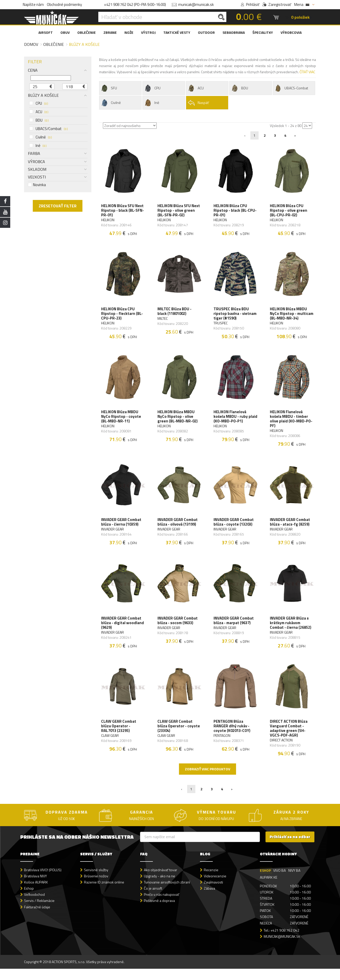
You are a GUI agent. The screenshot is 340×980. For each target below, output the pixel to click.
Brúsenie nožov (96, 887)
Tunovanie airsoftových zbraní (167, 894)
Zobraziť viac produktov (208, 780)
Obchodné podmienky (64, 4)
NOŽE (129, 32)
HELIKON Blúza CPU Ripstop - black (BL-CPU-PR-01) (235, 211)
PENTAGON (222, 746)
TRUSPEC (221, 325)
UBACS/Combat (48, 129)
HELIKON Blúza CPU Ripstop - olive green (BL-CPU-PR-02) (289, 211)
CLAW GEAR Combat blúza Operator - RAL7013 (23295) (119, 737)
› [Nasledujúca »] (295, 135)
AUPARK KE (269, 889)
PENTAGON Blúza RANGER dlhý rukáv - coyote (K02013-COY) (232, 737)
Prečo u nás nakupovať (162, 906)
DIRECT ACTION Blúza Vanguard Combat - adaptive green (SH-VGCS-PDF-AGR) (289, 739)
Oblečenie (54, 44)
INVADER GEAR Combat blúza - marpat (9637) (234, 630)
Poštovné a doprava (159, 912)
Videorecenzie (215, 887)
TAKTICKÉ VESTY (177, 32)
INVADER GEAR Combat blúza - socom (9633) (178, 630)
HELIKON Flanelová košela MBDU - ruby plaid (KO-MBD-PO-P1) (233, 424)
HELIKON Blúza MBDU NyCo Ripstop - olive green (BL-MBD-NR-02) (178, 424)
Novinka (37, 185)
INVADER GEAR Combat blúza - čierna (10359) (122, 531)
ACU (39, 112)
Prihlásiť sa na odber (290, 848)
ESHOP (265, 882)
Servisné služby (96, 881)
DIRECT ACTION (281, 751)
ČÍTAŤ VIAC (307, 72)
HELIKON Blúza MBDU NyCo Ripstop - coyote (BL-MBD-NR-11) (122, 424)
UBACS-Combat (291, 88)
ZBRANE (110, 32)
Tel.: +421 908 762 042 (281, 941)
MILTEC (163, 320)
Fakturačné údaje (37, 918)
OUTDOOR (206, 32)
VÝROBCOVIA (291, 32)
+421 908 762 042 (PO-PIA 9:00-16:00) (135, 4)
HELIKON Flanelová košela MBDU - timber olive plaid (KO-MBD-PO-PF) (291, 427)
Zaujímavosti (213, 894)
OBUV (65, 32)
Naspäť (198, 103)
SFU (109, 88)
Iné (38, 146)
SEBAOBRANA (234, 32)
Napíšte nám (33, 4)
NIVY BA (295, 882)
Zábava (209, 900)
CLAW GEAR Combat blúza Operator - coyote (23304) (179, 737)
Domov (31, 44)
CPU (39, 103)
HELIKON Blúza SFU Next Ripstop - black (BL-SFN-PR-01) (123, 211)
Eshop (29, 900)
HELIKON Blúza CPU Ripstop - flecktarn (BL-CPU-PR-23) (123, 315)
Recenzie (211, 881)
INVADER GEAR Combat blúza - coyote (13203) (234, 531)
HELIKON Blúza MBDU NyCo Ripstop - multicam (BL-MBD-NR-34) (290, 317)
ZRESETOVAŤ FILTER (58, 206)
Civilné (40, 137)
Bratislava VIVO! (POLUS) (43, 881)
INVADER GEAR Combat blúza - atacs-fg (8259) (290, 531)
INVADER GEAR (113, 538)
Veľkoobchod (34, 906)
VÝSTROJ (148, 32)
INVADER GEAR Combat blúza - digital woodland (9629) (123, 633)
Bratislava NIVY (35, 887)
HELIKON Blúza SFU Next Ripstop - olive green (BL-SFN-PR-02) (179, 211)
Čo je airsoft (153, 900)
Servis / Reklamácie (39, 912)
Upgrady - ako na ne (160, 887)
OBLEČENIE (87, 32)
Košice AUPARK (36, 894)
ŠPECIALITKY (263, 32)
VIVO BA (280, 882)
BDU (39, 120)
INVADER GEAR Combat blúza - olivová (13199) (178, 531)
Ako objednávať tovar (161, 881)
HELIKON (108, 220)
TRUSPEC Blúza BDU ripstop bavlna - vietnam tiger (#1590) (235, 315)
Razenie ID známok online (104, 894)
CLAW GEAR (110, 746)
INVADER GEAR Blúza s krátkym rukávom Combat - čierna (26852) (291, 633)
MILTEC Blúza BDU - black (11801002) (175, 313)
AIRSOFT (46, 32)
